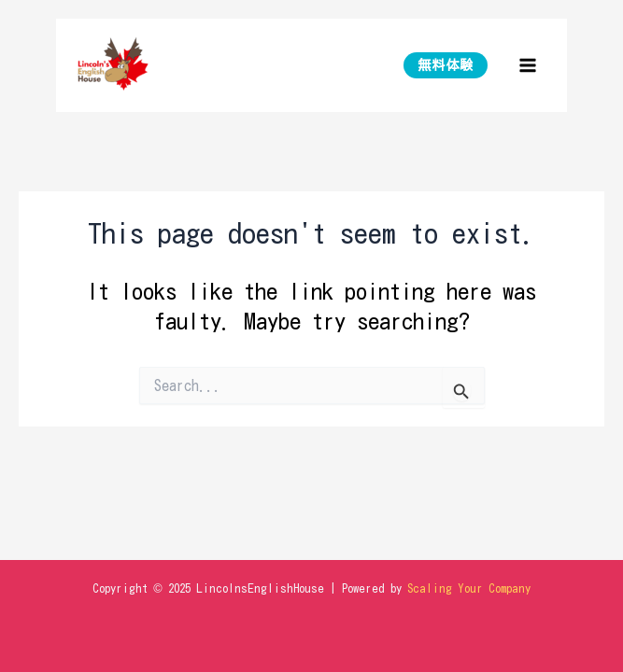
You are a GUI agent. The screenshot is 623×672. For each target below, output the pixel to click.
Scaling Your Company (469, 588)
